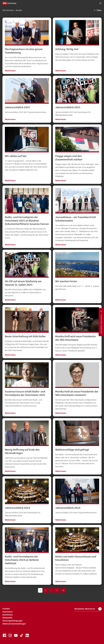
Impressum (7, 612)
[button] (100, 3)
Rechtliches (8, 615)
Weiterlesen (10, 71)
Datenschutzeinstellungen (14, 624)
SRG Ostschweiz (8, 10)
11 (57, 590)
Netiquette (7, 618)
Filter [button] (97, 10)
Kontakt (6, 609)
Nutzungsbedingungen (13, 621)
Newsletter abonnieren (88, 609)
